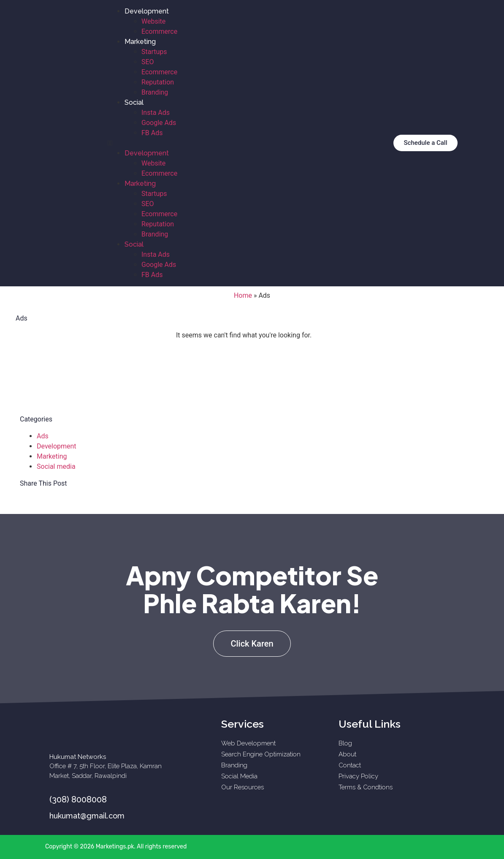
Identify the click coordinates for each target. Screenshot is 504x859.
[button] (241, 143)
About (347, 754)
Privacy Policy (358, 776)
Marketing (140, 42)
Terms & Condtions (366, 787)
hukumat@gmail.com (87, 816)
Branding (155, 92)
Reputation (158, 82)
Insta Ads (156, 113)
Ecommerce (159, 31)
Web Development (248, 743)
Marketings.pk (115, 847)
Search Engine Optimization (261, 754)
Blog (345, 743)
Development (147, 11)
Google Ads (159, 123)
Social (134, 102)
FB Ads (152, 133)
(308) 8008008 (78, 799)
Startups (154, 52)
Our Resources (243, 787)
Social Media (239, 776)
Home (243, 295)
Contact (350, 765)
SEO (148, 62)
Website (153, 21)
